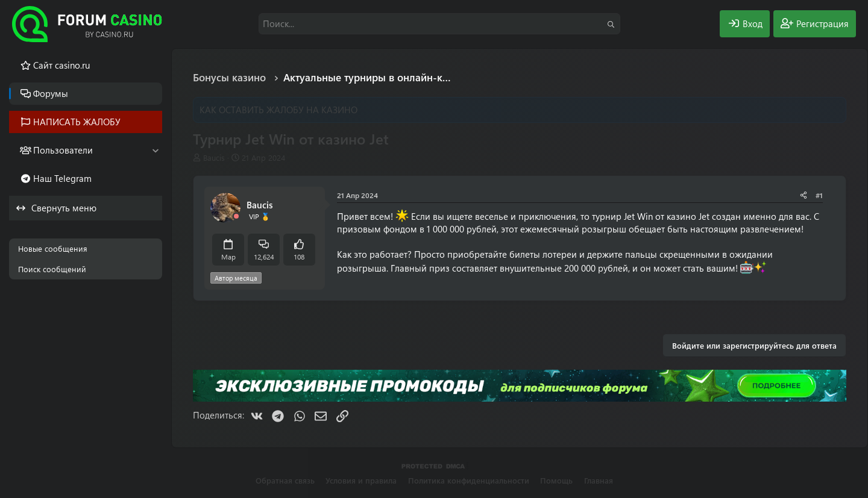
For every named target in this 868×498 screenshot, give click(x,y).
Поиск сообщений (52, 269)
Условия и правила (361, 480)
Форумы (51, 93)
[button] (155, 150)
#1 (819, 195)
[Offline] (236, 216)
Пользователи (63, 150)
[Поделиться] (804, 195)
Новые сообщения (53, 248)
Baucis (214, 157)
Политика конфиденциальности (469, 480)
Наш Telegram (62, 178)
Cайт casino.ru (61, 65)
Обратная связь (285, 480)
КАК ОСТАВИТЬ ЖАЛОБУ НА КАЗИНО (278, 110)
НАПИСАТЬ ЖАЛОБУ (77, 122)
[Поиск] (439, 24)
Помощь (556, 480)
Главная (599, 480)
